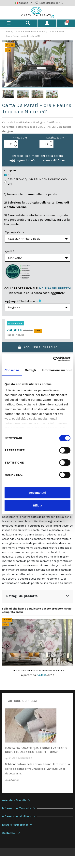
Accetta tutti (38, 493)
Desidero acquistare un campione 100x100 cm (35, 182)
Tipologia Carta (15, 232)
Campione (11, 171)
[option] (38, 748)
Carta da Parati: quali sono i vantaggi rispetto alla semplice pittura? (36, 750)
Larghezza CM (55, 138)
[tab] (38, 596)
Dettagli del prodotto (38, 596)
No (8, 175)
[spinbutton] (11, 144)
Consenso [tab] (12, 370)
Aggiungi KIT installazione (22, 301)
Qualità (10, 251)
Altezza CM (20, 138)
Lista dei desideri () (50, 3)
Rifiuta (38, 505)
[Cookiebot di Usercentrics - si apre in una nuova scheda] (54, 359)
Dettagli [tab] (30, 370)
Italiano (23, 3)
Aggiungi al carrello (37, 347)
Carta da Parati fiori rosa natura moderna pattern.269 (38, 671)
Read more (12, 780)
